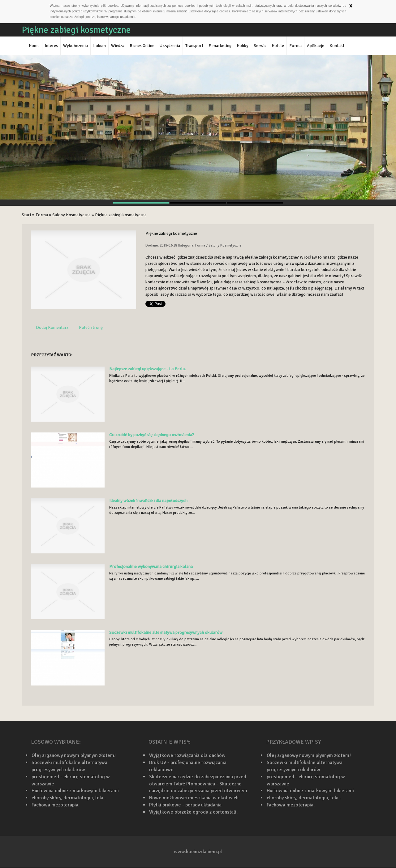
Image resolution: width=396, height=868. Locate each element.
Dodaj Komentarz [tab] (52, 327)
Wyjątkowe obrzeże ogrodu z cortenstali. (193, 812)
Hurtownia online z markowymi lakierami (75, 791)
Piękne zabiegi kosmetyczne (121, 215)
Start (26, 215)
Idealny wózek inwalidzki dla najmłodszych (148, 501)
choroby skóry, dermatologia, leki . (69, 798)
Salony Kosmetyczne (71, 215)
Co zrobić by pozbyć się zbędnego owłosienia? (152, 435)
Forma (42, 215)
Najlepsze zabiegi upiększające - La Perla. (148, 369)
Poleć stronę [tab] (91, 327)
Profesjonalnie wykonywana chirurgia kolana (151, 567)
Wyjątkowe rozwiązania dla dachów (187, 755)
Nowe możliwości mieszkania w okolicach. (194, 798)
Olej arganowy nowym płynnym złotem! (74, 755)
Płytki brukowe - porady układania (185, 805)
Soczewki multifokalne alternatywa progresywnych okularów (166, 632)
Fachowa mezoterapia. (56, 805)
